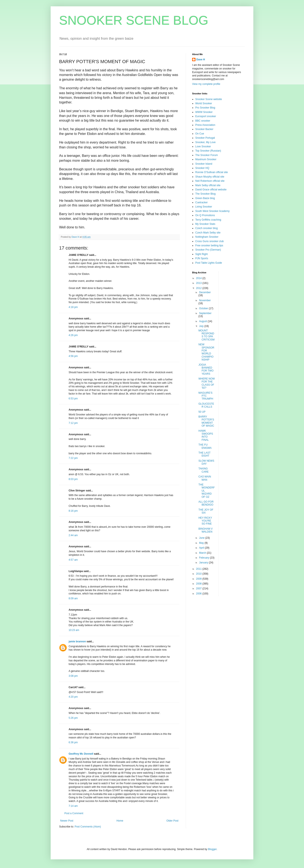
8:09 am (73, 598)
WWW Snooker (204, 112)
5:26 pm (73, 718)
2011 (199, 569)
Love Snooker (203, 146)
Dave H (201, 60)
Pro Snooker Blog (205, 108)
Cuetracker (202, 202)
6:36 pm (73, 742)
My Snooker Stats (205, 224)
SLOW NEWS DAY (206, 462)
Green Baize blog (205, 198)
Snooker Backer (204, 129)
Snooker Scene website (209, 99)
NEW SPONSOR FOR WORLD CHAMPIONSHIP (206, 352)
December (205, 292)
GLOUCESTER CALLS (206, 405)
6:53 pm (73, 399)
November (205, 300)
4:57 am (73, 560)
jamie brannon (77, 642)
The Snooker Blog (205, 194)
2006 (199, 594)
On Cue (200, 134)
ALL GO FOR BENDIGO (206, 503)
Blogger (212, 849)
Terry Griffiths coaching (208, 220)
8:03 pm (73, 479)
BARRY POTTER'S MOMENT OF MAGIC (206, 421)
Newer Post (67, 821)
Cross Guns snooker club (210, 241)
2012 (199, 288)
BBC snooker (203, 121)
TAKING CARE (204, 470)
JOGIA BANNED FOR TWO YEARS (206, 369)
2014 (199, 278)
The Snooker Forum (207, 155)
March (203, 553)
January (204, 563)
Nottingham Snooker (207, 237)
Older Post (172, 821)
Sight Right (202, 254)
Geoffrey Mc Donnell (81, 754)
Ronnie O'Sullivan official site (212, 172)
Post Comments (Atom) (88, 827)
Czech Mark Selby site (208, 233)
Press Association (205, 125)
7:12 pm (73, 423)
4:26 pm (73, 335)
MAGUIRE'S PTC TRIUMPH (206, 396)
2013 (199, 283)
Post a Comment (74, 813)
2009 (199, 579)
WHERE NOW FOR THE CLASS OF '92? (207, 383)
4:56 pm (73, 356)
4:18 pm (73, 307)
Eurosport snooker (206, 116)
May (202, 543)
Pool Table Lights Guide (209, 263)
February (204, 558)
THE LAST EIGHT (204, 454)
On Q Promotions (205, 215)
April (202, 548)
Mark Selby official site (208, 185)
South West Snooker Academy (212, 211)
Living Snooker (204, 207)
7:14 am (73, 806)
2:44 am (73, 535)
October (204, 308)
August (203, 321)
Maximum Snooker (206, 159)
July (202, 326)
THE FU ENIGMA (205, 446)
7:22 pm (73, 458)
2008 (199, 584)
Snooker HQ (202, 168)
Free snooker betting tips (209, 245)
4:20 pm (73, 697)
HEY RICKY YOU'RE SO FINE (205, 521)
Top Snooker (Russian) (208, 151)
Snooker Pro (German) (208, 250)
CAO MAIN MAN (205, 478)
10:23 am (74, 630)
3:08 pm (73, 676)
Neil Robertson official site (210, 181)
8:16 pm (73, 511)
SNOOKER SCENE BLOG (134, 20)
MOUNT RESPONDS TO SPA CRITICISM (206, 335)
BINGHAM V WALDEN (206, 530)
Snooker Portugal (205, 138)
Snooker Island (204, 164)
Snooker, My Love (205, 142)
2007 (199, 589)
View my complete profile (206, 84)
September (205, 313)
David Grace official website (211, 190)
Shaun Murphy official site (210, 177)
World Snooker (204, 103)
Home (120, 821)
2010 (199, 574)
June (202, 538)
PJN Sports (202, 258)
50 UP (202, 412)
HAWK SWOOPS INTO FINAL (206, 435)
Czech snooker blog (206, 228)
